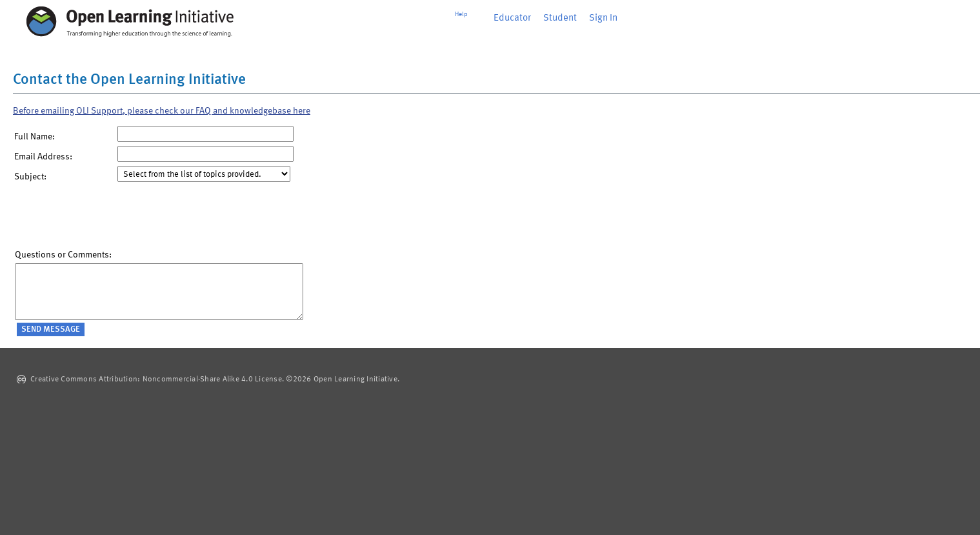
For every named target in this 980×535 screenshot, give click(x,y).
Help (461, 14)
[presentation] (113, 219)
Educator (512, 18)
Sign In (603, 18)
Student (560, 18)
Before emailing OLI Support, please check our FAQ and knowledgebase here (162, 111)
